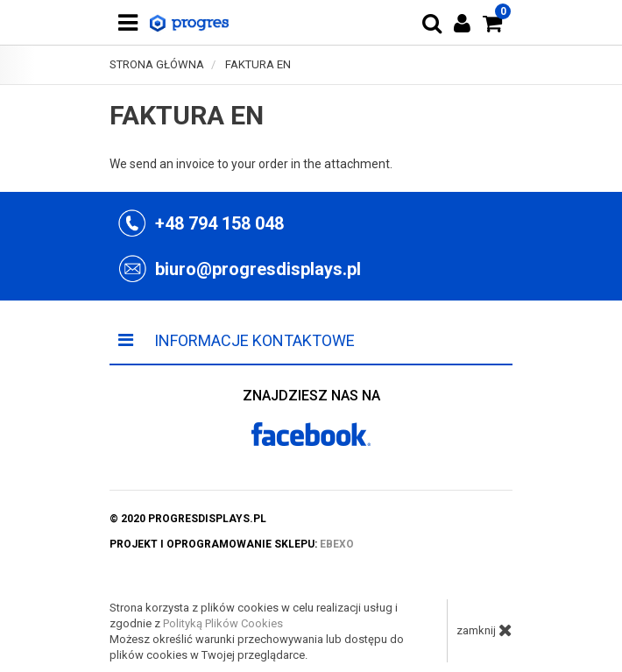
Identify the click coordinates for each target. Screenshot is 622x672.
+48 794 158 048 (219, 223)
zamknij (484, 630)
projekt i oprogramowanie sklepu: (232, 544)
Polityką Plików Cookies (223, 623)
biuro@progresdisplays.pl (258, 269)
